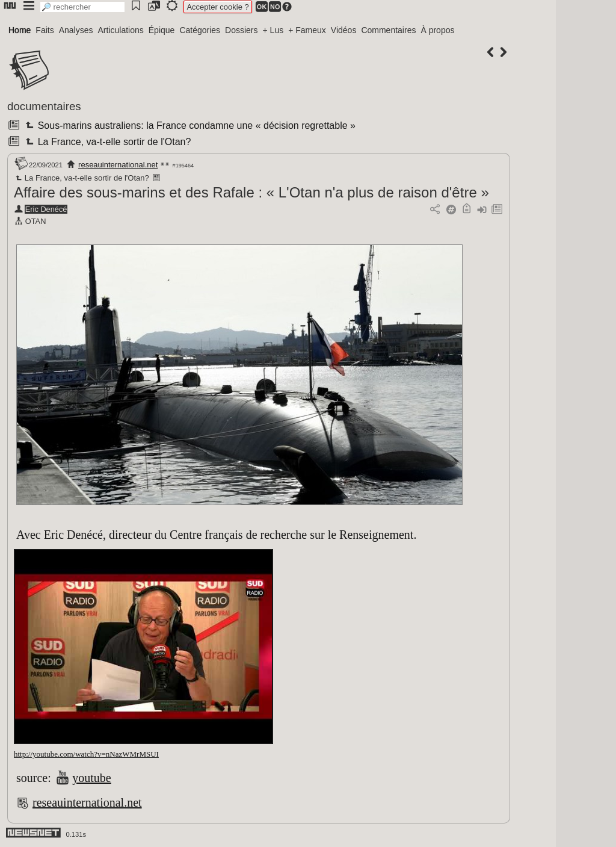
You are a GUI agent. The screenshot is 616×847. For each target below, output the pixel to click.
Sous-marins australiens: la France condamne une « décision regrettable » (189, 126)
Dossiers (241, 30)
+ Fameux (307, 30)
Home (20, 30)
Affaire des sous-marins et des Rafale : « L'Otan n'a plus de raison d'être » (251, 192)
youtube (91, 778)
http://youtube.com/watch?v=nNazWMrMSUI (86, 754)
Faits (45, 30)
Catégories (200, 30)
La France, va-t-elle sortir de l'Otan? (107, 142)
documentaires (44, 106)
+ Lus (273, 30)
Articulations (121, 30)
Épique (162, 30)
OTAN (36, 221)
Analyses (76, 30)
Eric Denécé (46, 209)
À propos (437, 30)
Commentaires (388, 30)
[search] (82, 7)
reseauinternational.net (118, 165)
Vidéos (344, 30)
